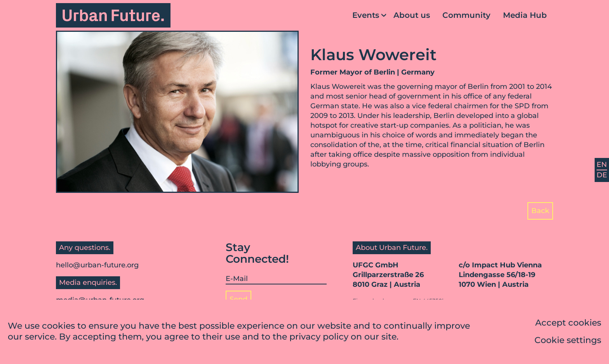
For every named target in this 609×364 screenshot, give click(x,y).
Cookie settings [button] (568, 342)
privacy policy (319, 338)
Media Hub (525, 15)
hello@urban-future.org (97, 265)
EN (602, 165)
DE (602, 175)
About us (412, 15)
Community (466, 15)
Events (366, 15)
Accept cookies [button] (568, 324)
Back (540, 211)
